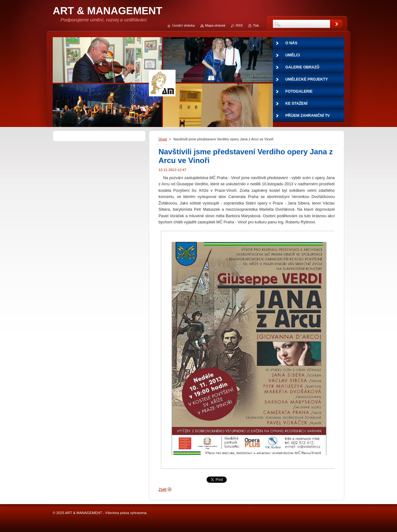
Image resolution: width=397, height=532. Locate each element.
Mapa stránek (215, 25)
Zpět (163, 489)
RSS (239, 25)
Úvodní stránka (183, 25)
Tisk (256, 25)
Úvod (163, 139)
